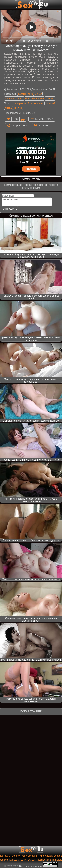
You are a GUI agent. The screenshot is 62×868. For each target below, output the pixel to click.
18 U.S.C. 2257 (18, 860)
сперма (50, 98)
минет (38, 94)
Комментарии (44, 119)
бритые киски (36, 103)
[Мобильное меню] (3, 4)
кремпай (50, 103)
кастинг (18, 108)
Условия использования (25, 856)
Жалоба (44, 125)
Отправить (10, 209)
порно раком (19, 103)
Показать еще (31, 711)
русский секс (25, 94)
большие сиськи (35, 98)
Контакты (5, 856)
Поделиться (20, 125)
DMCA (31, 860)
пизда (8, 108)
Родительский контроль (49, 860)
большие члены (14, 98)
